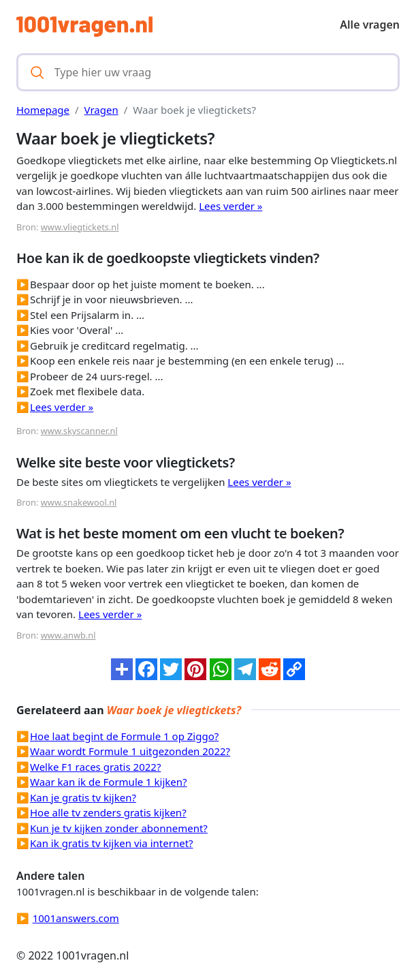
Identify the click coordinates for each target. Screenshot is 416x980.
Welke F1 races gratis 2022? (95, 767)
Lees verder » (230, 206)
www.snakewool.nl (79, 502)
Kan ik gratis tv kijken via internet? (112, 843)
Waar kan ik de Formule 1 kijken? (109, 782)
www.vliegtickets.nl (80, 227)
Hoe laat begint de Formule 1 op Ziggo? (124, 736)
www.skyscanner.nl (79, 431)
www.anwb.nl (68, 635)
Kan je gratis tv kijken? (83, 797)
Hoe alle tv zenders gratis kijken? (108, 812)
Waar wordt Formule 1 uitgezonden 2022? (130, 751)
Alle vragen (370, 25)
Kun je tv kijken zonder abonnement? (119, 828)
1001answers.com (76, 918)
